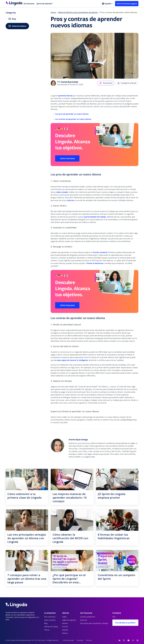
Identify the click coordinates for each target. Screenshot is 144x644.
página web (90, 457)
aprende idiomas (65, 96)
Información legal (68, 640)
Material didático (17, 26)
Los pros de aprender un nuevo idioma (72, 114)
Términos (89, 640)
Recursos (84, 620)
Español (65, 630)
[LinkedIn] (119, 640)
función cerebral (100, 252)
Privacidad (80, 640)
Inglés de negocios (69, 620)
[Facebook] (133, 640)
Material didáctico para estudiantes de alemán (78, 13)
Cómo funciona (67, 158)
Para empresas (50, 617)
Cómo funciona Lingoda (127, 4)
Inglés (64, 617)
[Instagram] (137, 640)
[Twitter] (124, 640)
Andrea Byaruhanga (69, 82)
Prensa (47, 630)
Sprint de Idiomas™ (45, 4)
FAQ (114, 617)
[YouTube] (128, 640)
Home (53, 13)
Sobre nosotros (50, 620)
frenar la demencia (95, 263)
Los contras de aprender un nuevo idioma (73, 119)
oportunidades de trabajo (95, 217)
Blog (12, 19)
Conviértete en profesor (125, 623)
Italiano (65, 633)
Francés (65, 627)
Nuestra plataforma (88, 617)
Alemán (65, 623)
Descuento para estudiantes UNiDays (94, 623)
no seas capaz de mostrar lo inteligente (71, 360)
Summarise (106, 83)
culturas (70, 200)
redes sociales (62, 192)
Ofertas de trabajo (51, 627)
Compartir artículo (127, 83)
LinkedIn (77, 457)
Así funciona (29, 4)
